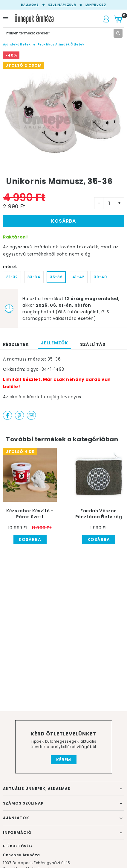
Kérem (64, 760)
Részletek (16, 344)
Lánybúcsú (96, 5)
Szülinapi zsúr (62, 5)
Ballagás (30, 5)
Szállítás (93, 344)
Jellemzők (55, 343)
